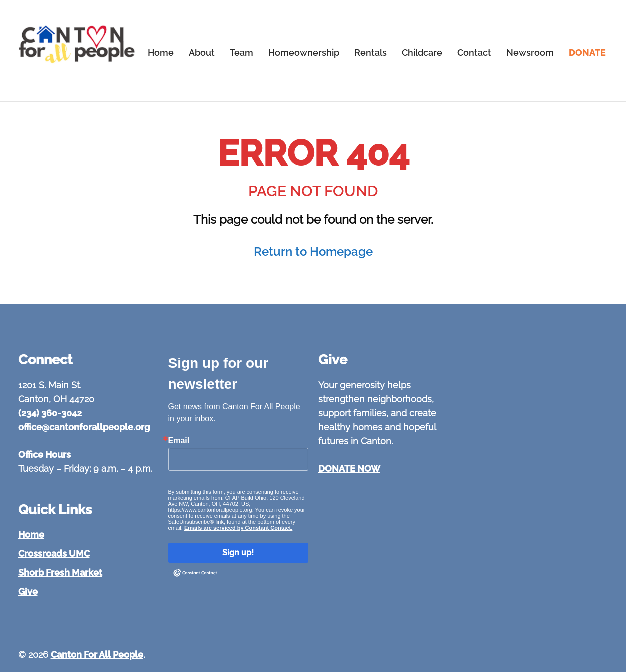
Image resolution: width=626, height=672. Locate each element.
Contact (474, 52)
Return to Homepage (313, 251)
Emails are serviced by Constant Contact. (238, 528)
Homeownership (304, 52)
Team (241, 52)
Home (161, 52)
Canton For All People (97, 655)
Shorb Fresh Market (60, 573)
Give (28, 592)
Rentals (371, 52)
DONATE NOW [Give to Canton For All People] (349, 469)
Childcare (422, 52)
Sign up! (238, 553)
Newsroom (530, 52)
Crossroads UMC (54, 554)
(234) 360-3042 (50, 413)
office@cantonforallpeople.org (84, 427)
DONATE (587, 52)
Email (179, 441)
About (202, 52)
